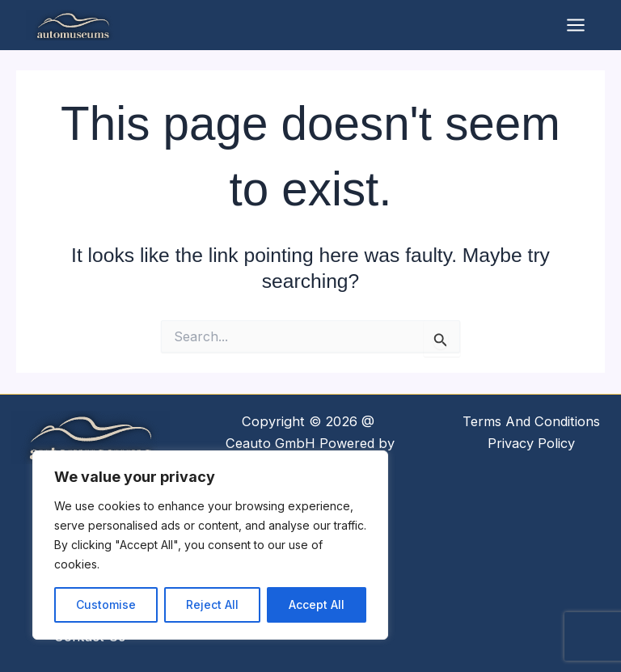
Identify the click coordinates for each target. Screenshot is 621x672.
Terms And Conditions (531, 421)
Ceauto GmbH (270, 443)
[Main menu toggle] (576, 26)
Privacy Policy (531, 443)
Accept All (317, 604)
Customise (106, 604)
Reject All (212, 604)
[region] (210, 545)
